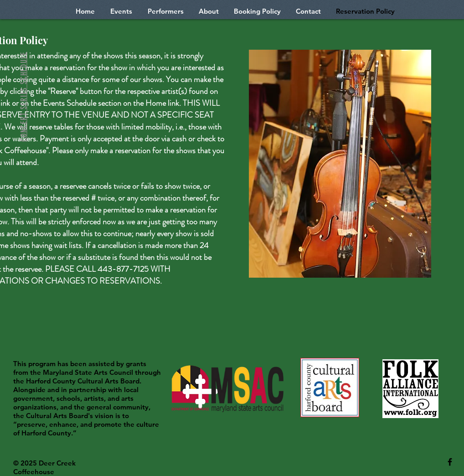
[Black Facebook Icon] (450, 462)
